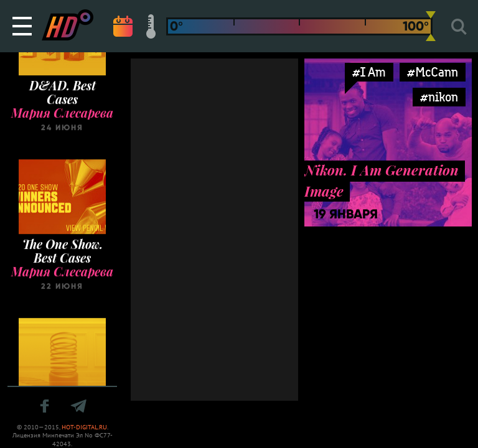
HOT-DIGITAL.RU (84, 427)
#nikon (439, 97)
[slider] (431, 26)
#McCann (433, 72)
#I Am (369, 72)
